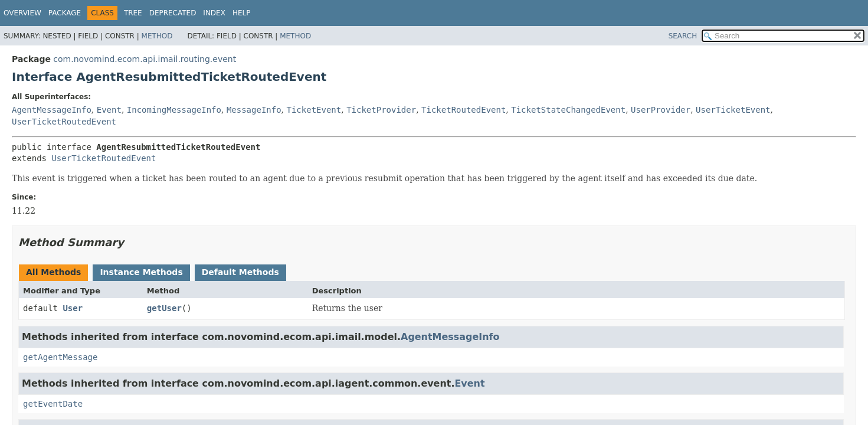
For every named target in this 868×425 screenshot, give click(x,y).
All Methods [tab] (53, 272)
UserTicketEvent (733, 110)
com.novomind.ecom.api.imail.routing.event (145, 59)
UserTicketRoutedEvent (64, 122)
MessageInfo (254, 110)
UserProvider (661, 110)
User (73, 308)
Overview (22, 13)
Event (109, 110)
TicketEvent (314, 110)
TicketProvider (381, 110)
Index (214, 13)
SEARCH (683, 36)
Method (157, 36)
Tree (133, 13)
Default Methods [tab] (240, 272)
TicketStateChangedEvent (568, 110)
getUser (164, 308)
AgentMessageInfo (52, 110)
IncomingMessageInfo (174, 110)
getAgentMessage (60, 357)
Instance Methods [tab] (141, 272)
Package (65, 13)
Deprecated (173, 13)
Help (242, 13)
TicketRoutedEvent (464, 110)
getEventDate (53, 404)
